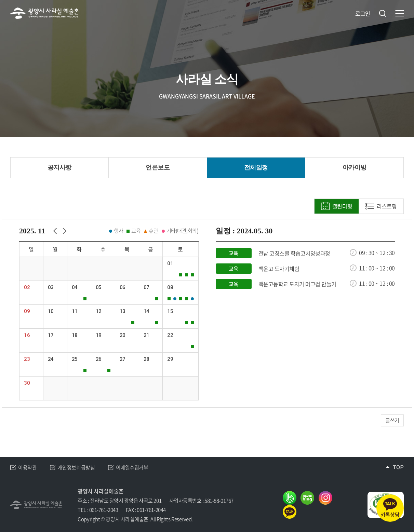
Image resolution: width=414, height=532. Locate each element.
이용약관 (27, 467)
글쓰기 (392, 420)
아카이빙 (355, 167)
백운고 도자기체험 (279, 269)
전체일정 (256, 167)
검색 (383, 13)
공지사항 (59, 167)
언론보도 (158, 167)
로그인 (363, 13)
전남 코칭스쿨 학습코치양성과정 (294, 253)
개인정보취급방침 (76, 467)
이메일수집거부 (132, 467)
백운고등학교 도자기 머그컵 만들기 (297, 284)
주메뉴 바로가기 (0, 0)
